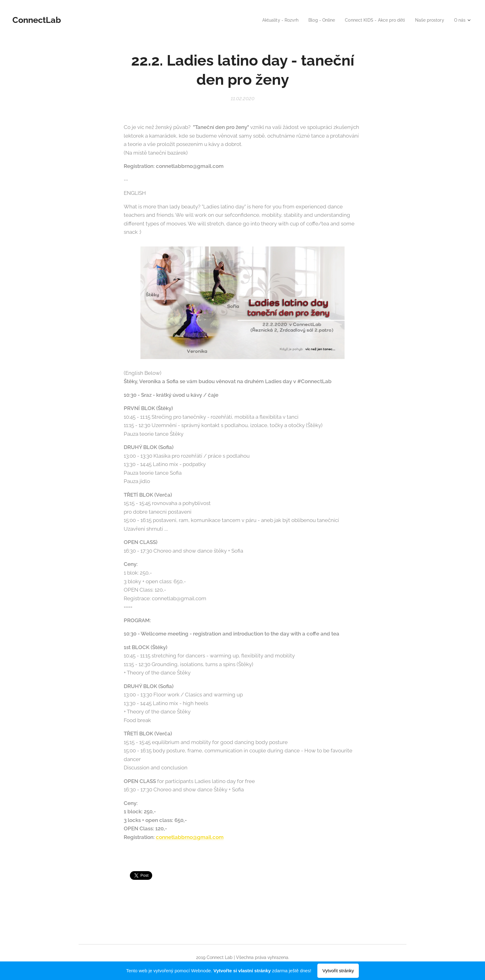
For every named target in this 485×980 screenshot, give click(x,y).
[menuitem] (269, 20)
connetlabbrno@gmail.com (190, 837)
